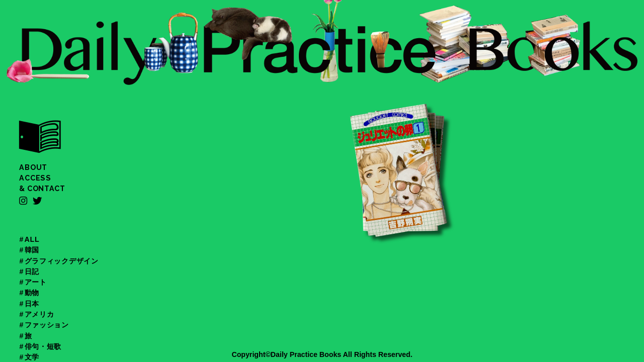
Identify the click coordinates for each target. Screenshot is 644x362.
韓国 (32, 250)
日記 (32, 271)
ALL (32, 239)
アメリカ (39, 314)
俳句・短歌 (43, 346)
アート (36, 282)
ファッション (47, 325)
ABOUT (33, 167)
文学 (32, 357)
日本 (32, 304)
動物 (32, 293)
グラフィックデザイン (62, 261)
